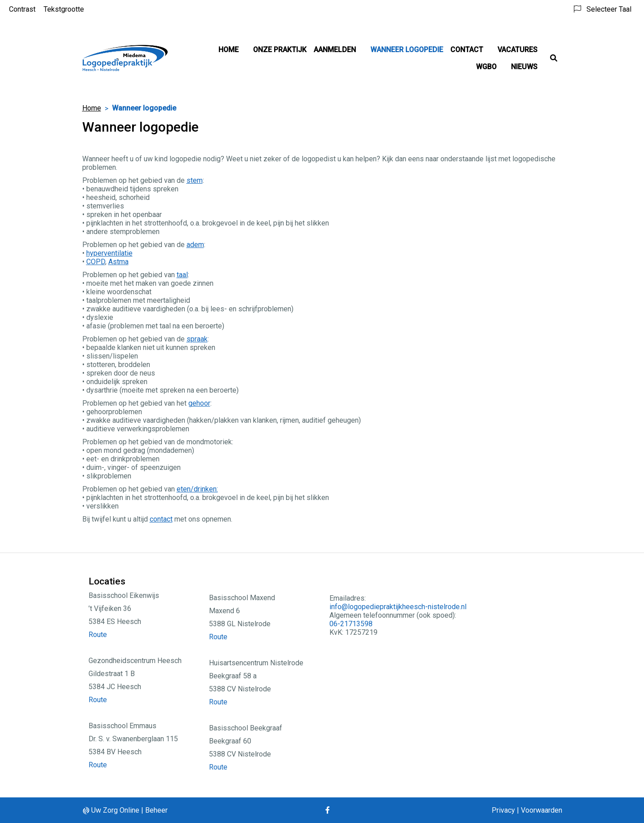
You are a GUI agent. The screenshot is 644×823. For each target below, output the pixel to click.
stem (195, 180)
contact (161, 519)
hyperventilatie (109, 253)
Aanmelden (335, 50)
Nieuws (524, 67)
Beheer (156, 810)
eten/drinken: (197, 489)
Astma (118, 262)
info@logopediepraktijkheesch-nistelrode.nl (398, 607)
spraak (197, 339)
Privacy (503, 810)
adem (195, 245)
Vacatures (517, 50)
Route (98, 635)
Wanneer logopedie (407, 50)
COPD (96, 262)
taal (182, 275)
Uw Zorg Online (115, 810)
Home (229, 50)
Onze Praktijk (280, 50)
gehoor (199, 403)
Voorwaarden (542, 810)
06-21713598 (351, 624)
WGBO (486, 67)
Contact (467, 50)
